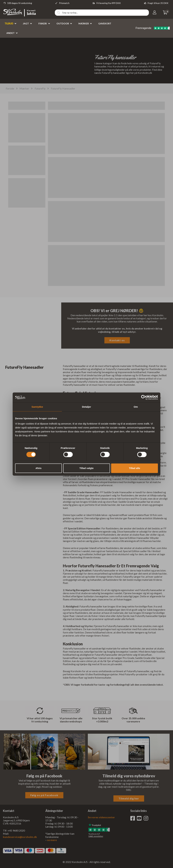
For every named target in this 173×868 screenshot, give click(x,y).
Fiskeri (43, 23)
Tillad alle (134, 468)
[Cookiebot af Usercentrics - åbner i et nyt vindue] (144, 397)
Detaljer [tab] (86, 407)
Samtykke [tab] (37, 407)
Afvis (38, 468)
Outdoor (63, 23)
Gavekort (105, 23)
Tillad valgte (86, 468)
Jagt (26, 23)
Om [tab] (136, 407)
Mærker (84, 23)
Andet (11, 33)
